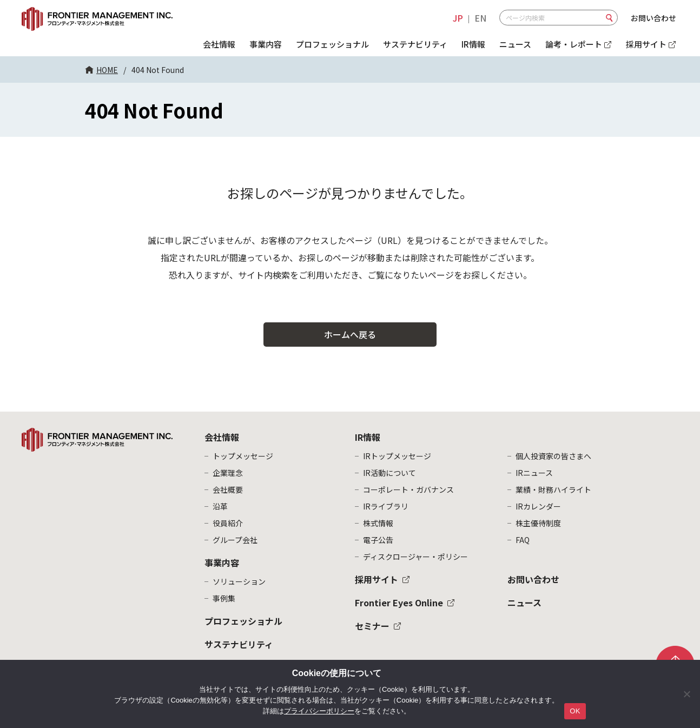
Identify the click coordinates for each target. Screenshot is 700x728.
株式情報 (378, 523)
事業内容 (266, 44)
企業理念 (228, 473)
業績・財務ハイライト (553, 489)
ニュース (515, 44)
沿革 (220, 506)
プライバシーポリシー (319, 711)
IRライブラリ (386, 506)
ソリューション (239, 581)
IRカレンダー (538, 506)
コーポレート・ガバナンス (408, 489)
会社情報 (219, 44)
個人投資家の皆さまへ (553, 456)
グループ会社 (235, 540)
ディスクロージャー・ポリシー (415, 557)
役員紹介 (228, 523)
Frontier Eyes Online (399, 603)
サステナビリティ (415, 44)
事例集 (224, 598)
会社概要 (228, 489)
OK (575, 711)
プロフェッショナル (332, 44)
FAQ (523, 540)
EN (480, 18)
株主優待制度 (538, 523)
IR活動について (389, 473)
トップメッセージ (243, 456)
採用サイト (377, 579)
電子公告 (378, 540)
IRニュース (534, 473)
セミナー (372, 626)
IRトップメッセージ (397, 456)
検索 (610, 18)
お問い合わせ (653, 18)
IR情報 (473, 44)
